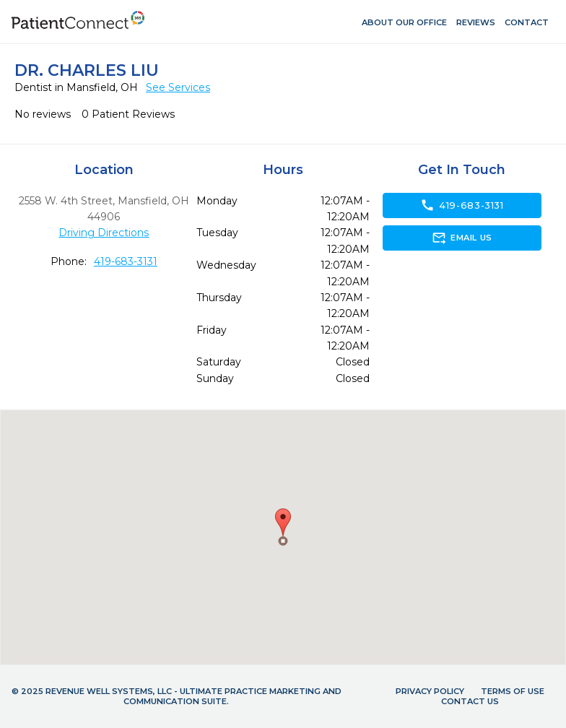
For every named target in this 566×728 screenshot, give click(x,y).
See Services (178, 87)
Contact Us (470, 701)
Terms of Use (513, 691)
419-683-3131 (126, 261)
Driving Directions (104, 233)
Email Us (462, 238)
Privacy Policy (430, 691)
